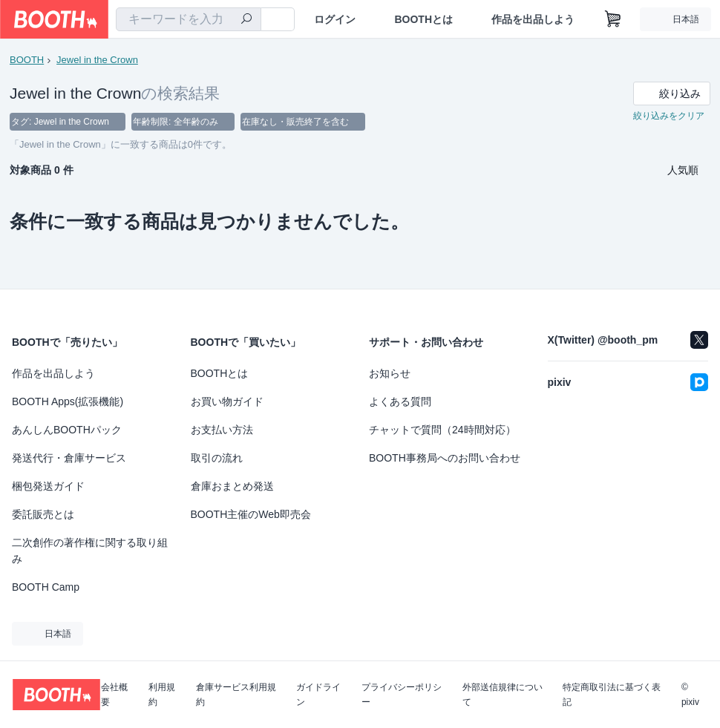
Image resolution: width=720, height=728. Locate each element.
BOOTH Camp (46, 587)
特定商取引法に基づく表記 (612, 695)
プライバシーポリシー (402, 695)
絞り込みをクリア (669, 116)
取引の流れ (217, 458)
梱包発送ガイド (48, 486)
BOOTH (27, 60)
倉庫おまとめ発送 (232, 486)
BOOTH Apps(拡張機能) (68, 401)
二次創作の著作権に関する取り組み (90, 551)
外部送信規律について (503, 695)
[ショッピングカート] (613, 19)
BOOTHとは (423, 19)
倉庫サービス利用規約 (236, 695)
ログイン (335, 19)
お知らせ (390, 373)
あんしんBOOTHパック (67, 430)
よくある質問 (400, 401)
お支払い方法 (222, 430)
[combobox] (189, 19)
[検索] (246, 20)
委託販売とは (43, 514)
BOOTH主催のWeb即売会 (251, 514)
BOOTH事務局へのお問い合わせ (445, 458)
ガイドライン (318, 695)
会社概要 (114, 695)
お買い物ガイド (227, 401)
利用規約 (162, 695)
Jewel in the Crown (97, 60)
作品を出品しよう (533, 19)
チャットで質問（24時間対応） (442, 430)
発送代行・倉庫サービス (69, 458)
